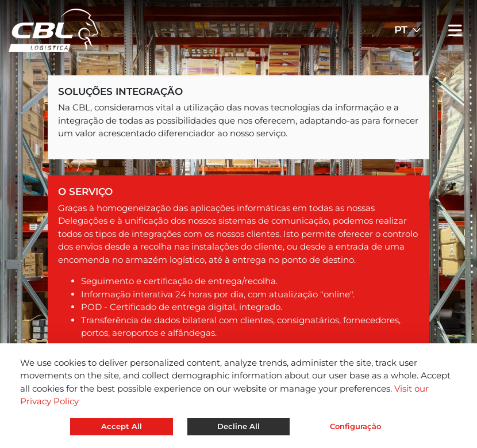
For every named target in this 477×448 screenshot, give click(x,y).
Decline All (238, 426)
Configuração (355, 426)
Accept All (122, 426)
